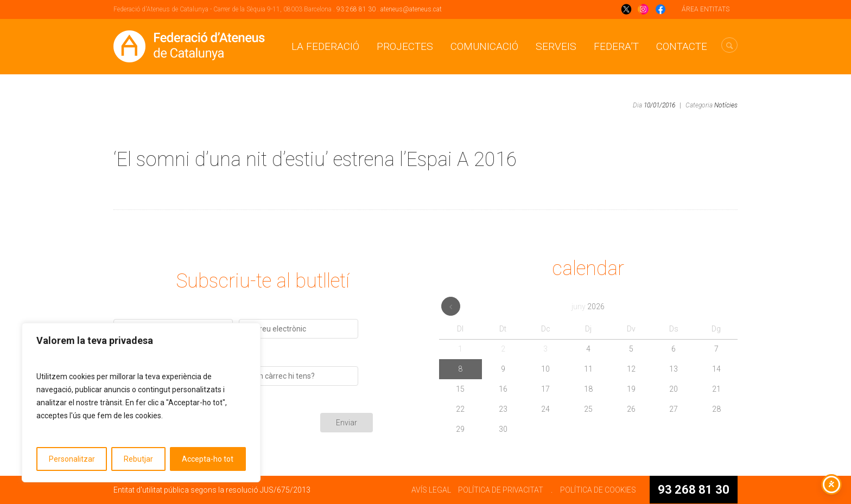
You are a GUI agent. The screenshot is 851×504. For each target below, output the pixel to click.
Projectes (405, 46)
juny (588, 307)
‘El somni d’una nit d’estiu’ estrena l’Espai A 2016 (315, 160)
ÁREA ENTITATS (706, 9)
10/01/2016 (659, 105)
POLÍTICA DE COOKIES (598, 490)
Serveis (556, 46)
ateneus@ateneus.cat (411, 9)
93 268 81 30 (356, 9)
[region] (141, 403)
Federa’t (616, 46)
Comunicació (484, 46)
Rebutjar (138, 459)
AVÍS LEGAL (431, 490)
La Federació (325, 46)
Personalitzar (72, 459)
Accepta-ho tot (208, 459)
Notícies (726, 105)
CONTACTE (682, 46)
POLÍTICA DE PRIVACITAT (501, 490)
